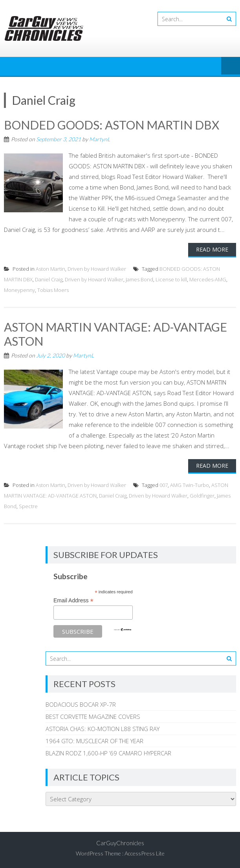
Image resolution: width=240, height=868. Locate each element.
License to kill (171, 279)
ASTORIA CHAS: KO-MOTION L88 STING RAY (103, 729)
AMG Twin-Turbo (190, 485)
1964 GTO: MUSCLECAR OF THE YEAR (94, 741)
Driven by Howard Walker (97, 269)
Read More (212, 249)
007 (164, 485)
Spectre (28, 506)
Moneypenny (19, 290)
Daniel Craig (49, 279)
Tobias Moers (53, 290)
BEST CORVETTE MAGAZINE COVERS (93, 717)
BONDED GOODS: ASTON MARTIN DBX (112, 125)
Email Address (73, 601)
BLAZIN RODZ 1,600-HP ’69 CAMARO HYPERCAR (108, 753)
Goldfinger (202, 496)
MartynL (100, 139)
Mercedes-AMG (208, 279)
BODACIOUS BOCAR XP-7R (81, 704)
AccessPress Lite (145, 853)
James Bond (139, 279)
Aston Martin (50, 269)
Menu (231, 66)
